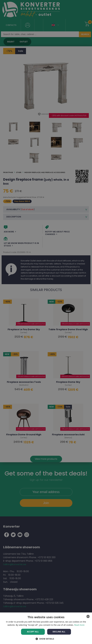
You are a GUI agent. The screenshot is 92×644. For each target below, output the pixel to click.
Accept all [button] (33, 632)
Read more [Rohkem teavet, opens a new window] (79, 625)
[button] (46, 639)
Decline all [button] (59, 632)
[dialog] (46, 322)
